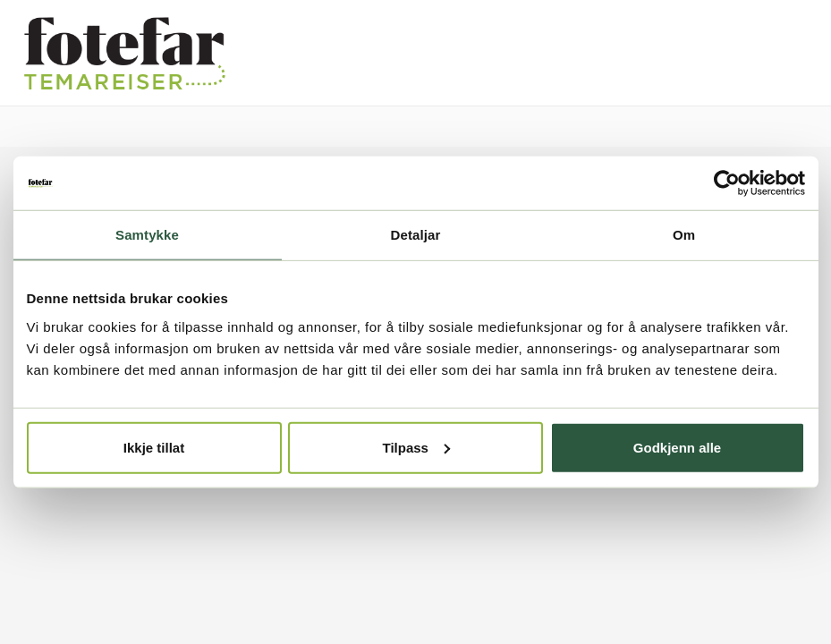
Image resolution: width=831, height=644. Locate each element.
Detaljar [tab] (416, 235)
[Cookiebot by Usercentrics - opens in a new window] (727, 183)
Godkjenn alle (677, 447)
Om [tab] (684, 235)
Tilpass (416, 447)
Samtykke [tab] (147, 235)
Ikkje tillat (154, 447)
